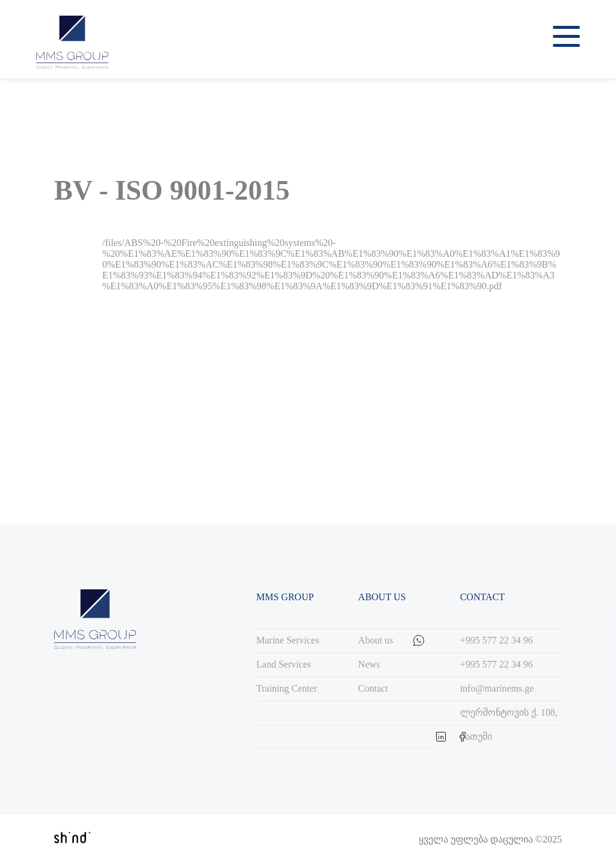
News (369, 664)
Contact (373, 688)
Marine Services (288, 640)
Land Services (284, 664)
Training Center (287, 688)
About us (375, 640)
